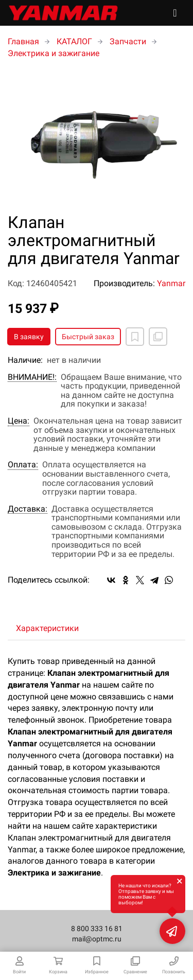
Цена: (19, 421)
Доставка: (28, 509)
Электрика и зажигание (54, 53)
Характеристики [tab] (47, 628)
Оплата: (23, 465)
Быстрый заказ (88, 337)
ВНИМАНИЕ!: (32, 377)
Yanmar (171, 283)
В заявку (29, 337)
